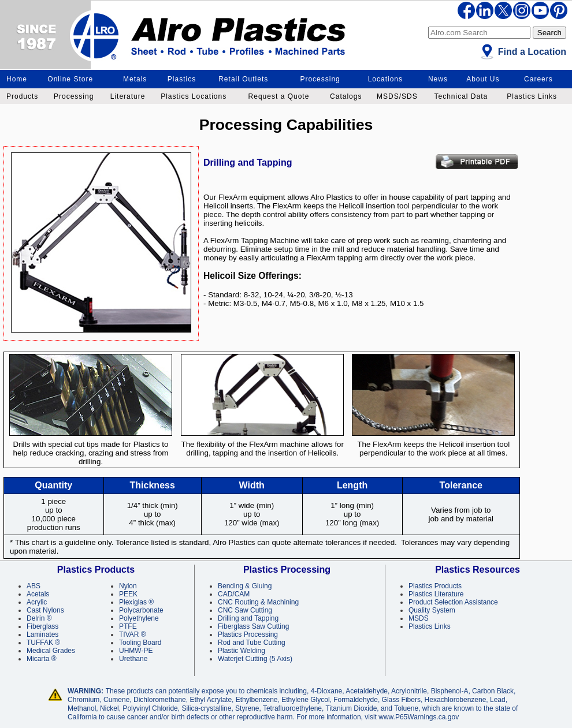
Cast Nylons (45, 610)
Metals (135, 79)
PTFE (128, 626)
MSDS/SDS (397, 96)
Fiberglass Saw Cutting (253, 626)
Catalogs (346, 96)
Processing (320, 79)
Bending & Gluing (245, 586)
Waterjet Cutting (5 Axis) (255, 659)
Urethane (133, 659)
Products (22, 96)
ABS (34, 586)
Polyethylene (139, 618)
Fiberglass (42, 626)
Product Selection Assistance (453, 602)
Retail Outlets (243, 79)
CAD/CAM (234, 594)
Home (17, 79)
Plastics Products (435, 586)
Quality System (432, 610)
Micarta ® (42, 659)
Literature (128, 96)
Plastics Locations (194, 96)
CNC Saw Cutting (245, 610)
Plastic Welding (242, 651)
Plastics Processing (248, 634)
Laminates (42, 634)
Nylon (128, 586)
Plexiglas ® (136, 602)
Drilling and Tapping (248, 618)
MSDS (419, 618)
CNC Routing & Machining (258, 602)
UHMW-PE (136, 651)
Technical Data (461, 96)
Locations (385, 79)
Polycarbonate (141, 610)
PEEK (128, 594)
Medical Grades (51, 651)
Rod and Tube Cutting (252, 643)
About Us (483, 79)
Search (549, 33)
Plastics (182, 79)
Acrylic (37, 602)
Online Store (70, 79)
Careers (538, 79)
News (438, 79)
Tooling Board (140, 643)
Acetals (38, 594)
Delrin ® (39, 618)
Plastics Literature (436, 594)
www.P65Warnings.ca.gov (419, 717)
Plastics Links (532, 96)
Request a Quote (279, 96)
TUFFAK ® (43, 643)
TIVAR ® (133, 634)
